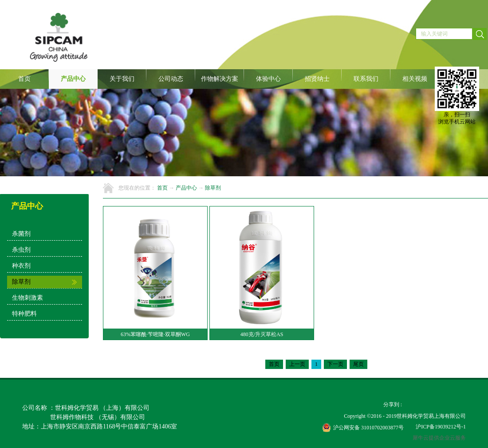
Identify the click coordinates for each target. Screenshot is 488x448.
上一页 (297, 364)
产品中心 (186, 188)
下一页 (335, 364)
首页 (24, 79)
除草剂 (213, 188)
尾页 (358, 364)
